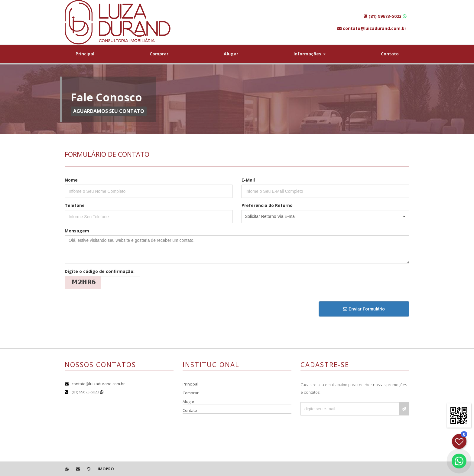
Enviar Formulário (364, 309)
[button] (325, 217)
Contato (390, 54)
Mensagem (77, 231)
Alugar (231, 54)
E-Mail (248, 180)
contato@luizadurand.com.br (98, 384)
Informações (310, 54)
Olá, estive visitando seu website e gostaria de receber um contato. (237, 250)
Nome (71, 180)
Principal (85, 54)
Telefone (75, 205)
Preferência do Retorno (267, 205)
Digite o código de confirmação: (100, 271)
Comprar (159, 54)
